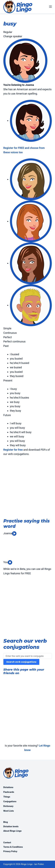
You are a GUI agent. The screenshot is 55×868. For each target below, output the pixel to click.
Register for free (13, 450)
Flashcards (9, 792)
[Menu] (50, 7)
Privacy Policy (10, 851)
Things (7, 797)
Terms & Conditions (13, 847)
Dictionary (8, 806)
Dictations (8, 787)
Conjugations (10, 801)
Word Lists (9, 811)
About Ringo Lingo (12, 831)
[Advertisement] (27, 488)
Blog (6, 822)
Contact (7, 843)
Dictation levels (11, 826)
